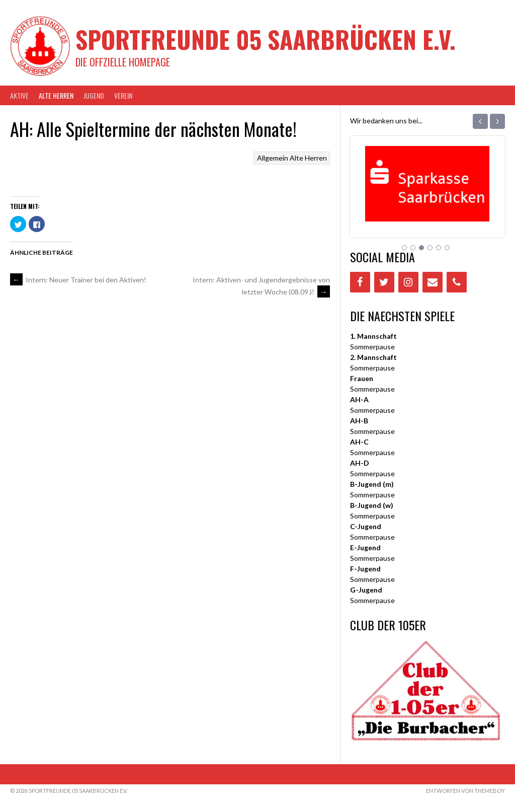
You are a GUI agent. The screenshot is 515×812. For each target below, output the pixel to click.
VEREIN (123, 95)
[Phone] (457, 282)
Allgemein (273, 158)
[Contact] (433, 282)
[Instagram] (408, 282)
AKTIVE (19, 95)
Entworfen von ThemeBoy (465, 791)
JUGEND (94, 95)
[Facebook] (360, 282)
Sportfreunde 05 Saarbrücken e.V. (266, 39)
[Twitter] (384, 282)
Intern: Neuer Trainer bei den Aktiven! (78, 280)
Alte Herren (56, 95)
